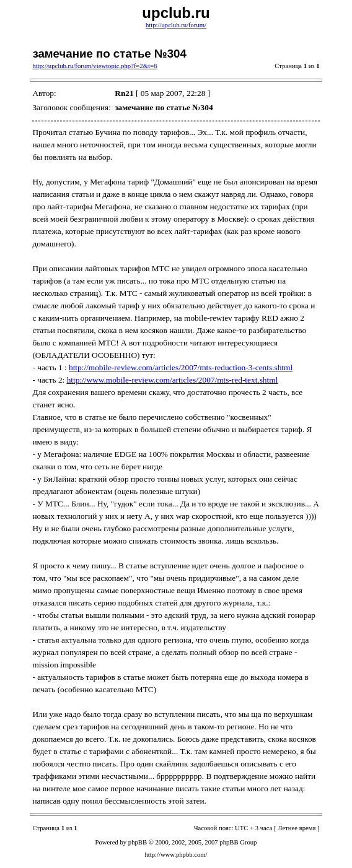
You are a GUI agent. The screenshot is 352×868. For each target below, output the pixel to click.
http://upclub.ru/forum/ (176, 25)
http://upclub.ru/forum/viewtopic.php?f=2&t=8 (95, 66)
